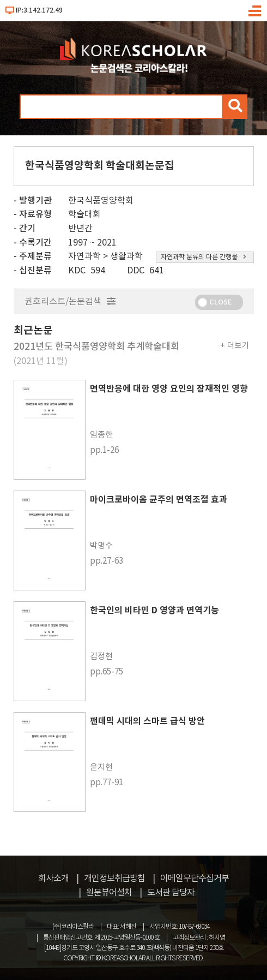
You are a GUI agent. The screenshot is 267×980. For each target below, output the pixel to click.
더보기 (238, 346)
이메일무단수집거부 (195, 879)
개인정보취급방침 (114, 879)
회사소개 (53, 879)
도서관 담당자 (171, 893)
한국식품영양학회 (101, 201)
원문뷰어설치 (109, 893)
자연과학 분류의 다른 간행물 (204, 257)
